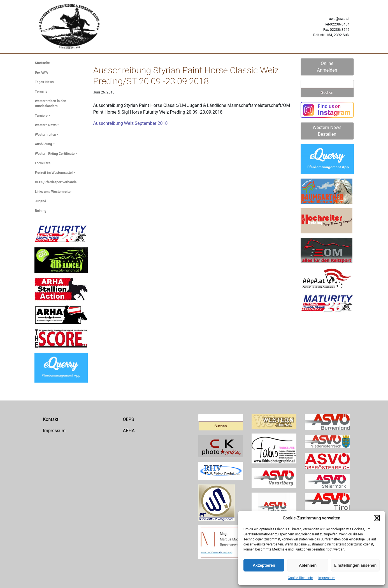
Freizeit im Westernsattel (54, 173)
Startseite (42, 63)
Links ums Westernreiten (54, 192)
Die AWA (42, 72)
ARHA (129, 431)
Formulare (43, 163)
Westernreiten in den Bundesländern (51, 104)
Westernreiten (46, 135)
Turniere (41, 116)
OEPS (129, 419)
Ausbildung (44, 144)
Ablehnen (308, 565)
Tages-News (44, 82)
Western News (46, 125)
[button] (377, 518)
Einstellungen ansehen (355, 565)
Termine (41, 92)
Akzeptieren (264, 565)
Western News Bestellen (327, 131)
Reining (41, 211)
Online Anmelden (327, 67)
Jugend (41, 201)
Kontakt (51, 419)
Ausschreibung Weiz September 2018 (131, 123)
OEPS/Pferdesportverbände (56, 182)
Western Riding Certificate (55, 154)
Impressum (327, 578)
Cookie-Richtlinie (300, 578)
